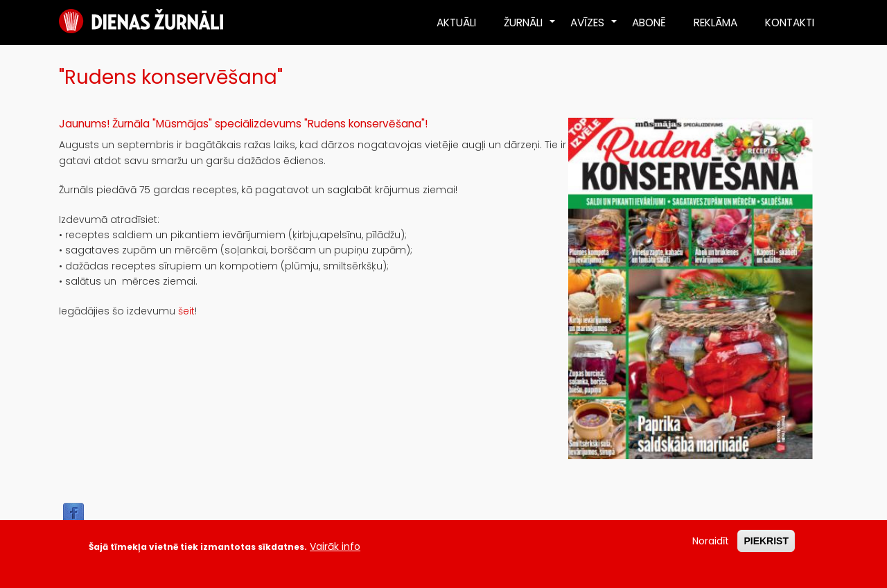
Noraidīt (711, 546)
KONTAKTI (790, 23)
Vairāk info (335, 551)
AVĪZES (594, 28)
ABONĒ (649, 23)
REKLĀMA (715, 23)
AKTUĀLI (456, 23)
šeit (186, 311)
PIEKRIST (766, 546)
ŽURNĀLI (530, 28)
